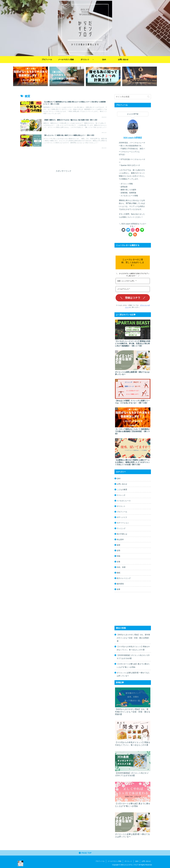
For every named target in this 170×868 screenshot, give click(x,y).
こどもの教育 (122, 490)
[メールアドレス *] (133, 289)
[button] (148, 97)
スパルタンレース (124, 501)
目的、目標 (121, 567)
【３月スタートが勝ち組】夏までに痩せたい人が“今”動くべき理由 (133, 665)
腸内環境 (120, 584)
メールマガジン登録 (114, 861)
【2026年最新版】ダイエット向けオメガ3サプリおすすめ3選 (133, 657)
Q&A (119, 478)
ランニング (121, 528)
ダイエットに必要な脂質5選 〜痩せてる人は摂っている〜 (133, 674)
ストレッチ (121, 495)
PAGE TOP (85, 853)
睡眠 (119, 573)
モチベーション (123, 523)
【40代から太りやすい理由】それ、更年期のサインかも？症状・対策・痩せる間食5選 (133, 638)
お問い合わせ (122, 484)
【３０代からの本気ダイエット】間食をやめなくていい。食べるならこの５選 (133, 648)
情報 (119, 556)
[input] (133, 97)
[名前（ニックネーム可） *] (133, 281)
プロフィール (122, 512)
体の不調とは (122, 534)
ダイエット (121, 506)
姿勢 (119, 550)
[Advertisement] (64, 159)
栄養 (119, 562)
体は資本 (120, 539)
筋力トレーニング (124, 578)
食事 (119, 589)
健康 (119, 545)
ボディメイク (122, 517)
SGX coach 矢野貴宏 (133, 138)
